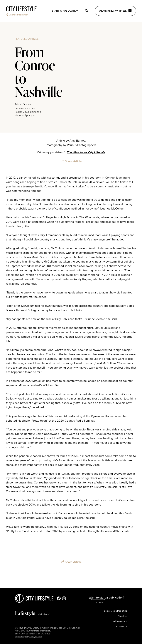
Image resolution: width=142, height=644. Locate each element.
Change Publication (17, 15)
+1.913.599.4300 (23, 631)
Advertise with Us (115, 11)
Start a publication (65, 11)
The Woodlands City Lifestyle (86, 152)
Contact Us (122, 626)
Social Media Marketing (116, 611)
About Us (123, 616)
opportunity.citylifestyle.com (28, 637)
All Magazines (120, 621)
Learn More (98, 602)
